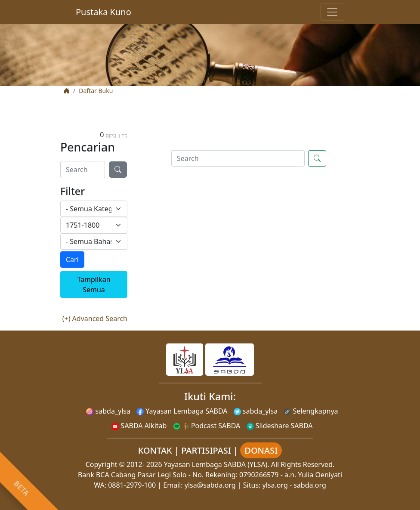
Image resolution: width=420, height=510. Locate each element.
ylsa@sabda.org (210, 485)
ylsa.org (275, 485)
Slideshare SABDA (280, 426)
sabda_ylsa (108, 411)
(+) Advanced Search (95, 318)
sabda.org (310, 485)
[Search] (83, 170)
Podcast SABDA (207, 426)
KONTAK (155, 450)
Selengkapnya (311, 411)
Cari (72, 260)
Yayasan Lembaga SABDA (182, 411)
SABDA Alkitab (139, 426)
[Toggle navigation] (332, 12)
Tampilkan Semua (94, 284)
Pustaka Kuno (103, 12)
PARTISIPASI (206, 450)
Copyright (102, 464)
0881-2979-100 (132, 485)
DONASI (261, 450)
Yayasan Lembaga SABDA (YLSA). (217, 464)
